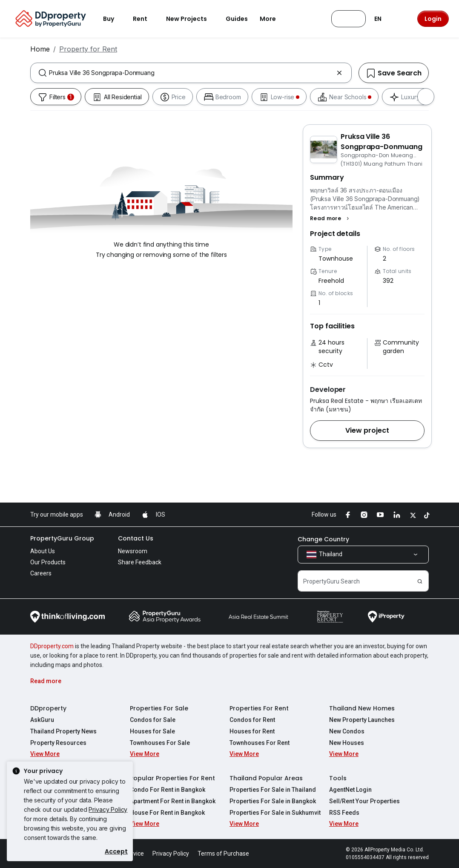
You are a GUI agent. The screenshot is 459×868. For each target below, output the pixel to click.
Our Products (48, 562)
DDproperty (48, 708)
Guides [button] (237, 19)
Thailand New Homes (362, 708)
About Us (43, 551)
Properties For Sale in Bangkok (273, 801)
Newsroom (133, 551)
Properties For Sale (159, 708)
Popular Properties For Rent (172, 778)
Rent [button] (145, 19)
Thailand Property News (63, 731)
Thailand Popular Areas (266, 778)
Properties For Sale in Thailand (273, 790)
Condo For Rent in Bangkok (168, 790)
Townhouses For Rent (260, 743)
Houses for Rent (252, 731)
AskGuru (42, 720)
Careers (41, 573)
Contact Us (136, 538)
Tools (338, 778)
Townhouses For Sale (160, 743)
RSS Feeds (344, 813)
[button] (331, 218)
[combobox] (191, 73)
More (273, 19)
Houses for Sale (152, 731)
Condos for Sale (153, 720)
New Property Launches (362, 720)
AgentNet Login (350, 790)
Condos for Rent (252, 720)
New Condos (347, 731)
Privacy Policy (108, 809)
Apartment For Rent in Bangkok (173, 801)
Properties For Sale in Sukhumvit (275, 813)
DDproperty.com (52, 646)
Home (40, 49)
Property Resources (58, 743)
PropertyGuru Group (62, 538)
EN (383, 19)
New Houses (347, 743)
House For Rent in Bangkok (167, 813)
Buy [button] (114, 19)
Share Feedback (140, 562)
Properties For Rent (259, 708)
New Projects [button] (192, 19)
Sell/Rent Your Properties (364, 801)
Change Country (323, 539)
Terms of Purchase (223, 854)
